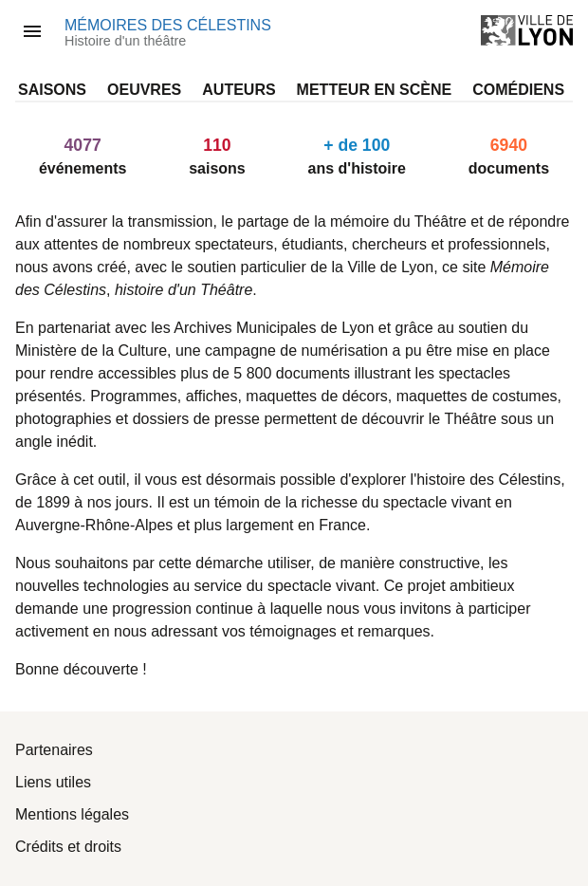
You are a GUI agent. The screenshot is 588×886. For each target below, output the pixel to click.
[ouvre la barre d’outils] (32, 31)
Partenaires (54, 750)
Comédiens (518, 90)
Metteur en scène (375, 90)
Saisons (52, 90)
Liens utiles (53, 782)
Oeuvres (144, 90)
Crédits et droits (68, 847)
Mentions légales (72, 814)
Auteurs (239, 90)
